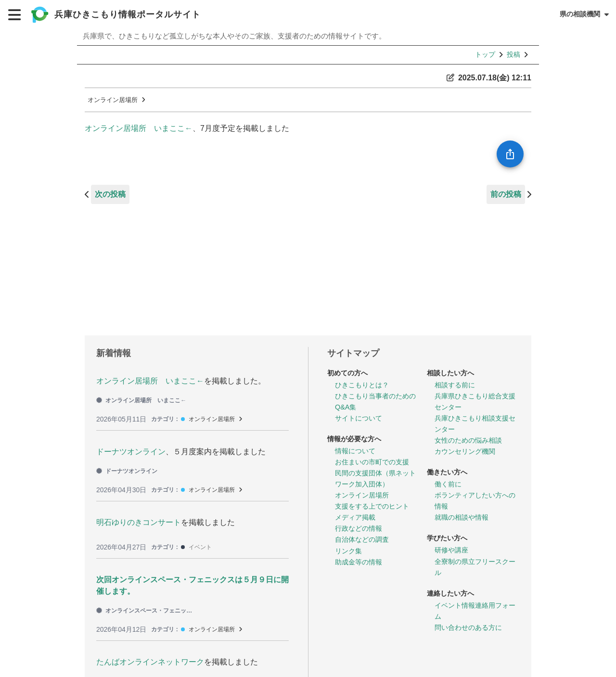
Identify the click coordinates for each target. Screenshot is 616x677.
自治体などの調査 (362, 539)
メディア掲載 (355, 517)
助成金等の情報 (359, 562)
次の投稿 (110, 194)
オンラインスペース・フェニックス (144, 611)
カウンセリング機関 (465, 451)
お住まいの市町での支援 (372, 462)
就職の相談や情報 (462, 517)
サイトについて (359, 418)
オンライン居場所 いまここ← (139, 128)
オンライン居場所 (113, 100)
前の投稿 (506, 194)
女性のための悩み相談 (468, 440)
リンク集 (348, 551)
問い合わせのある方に (468, 627)
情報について (355, 451)
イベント (200, 547)
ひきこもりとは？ (362, 385)
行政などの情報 (359, 528)
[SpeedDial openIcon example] (510, 154)
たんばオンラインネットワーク (150, 662)
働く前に (448, 484)
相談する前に (455, 385)
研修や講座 (451, 550)
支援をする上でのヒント (372, 506)
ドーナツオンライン (131, 452)
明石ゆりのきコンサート (139, 522)
